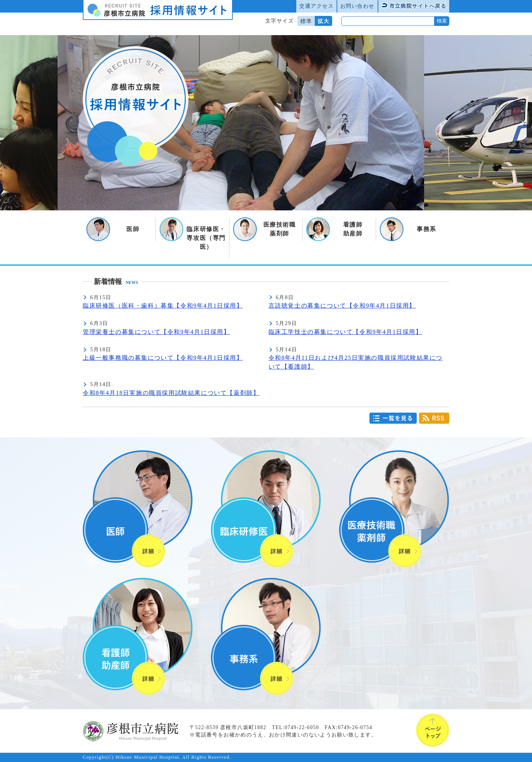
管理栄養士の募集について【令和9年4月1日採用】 (156, 332)
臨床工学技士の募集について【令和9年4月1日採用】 (345, 332)
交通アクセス (316, 6)
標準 (306, 21)
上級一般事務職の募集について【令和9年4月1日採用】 (163, 358)
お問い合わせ (357, 6)
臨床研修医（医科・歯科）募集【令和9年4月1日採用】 (163, 306)
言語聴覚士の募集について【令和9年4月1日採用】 (342, 306)
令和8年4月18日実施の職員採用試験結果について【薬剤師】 (171, 393)
